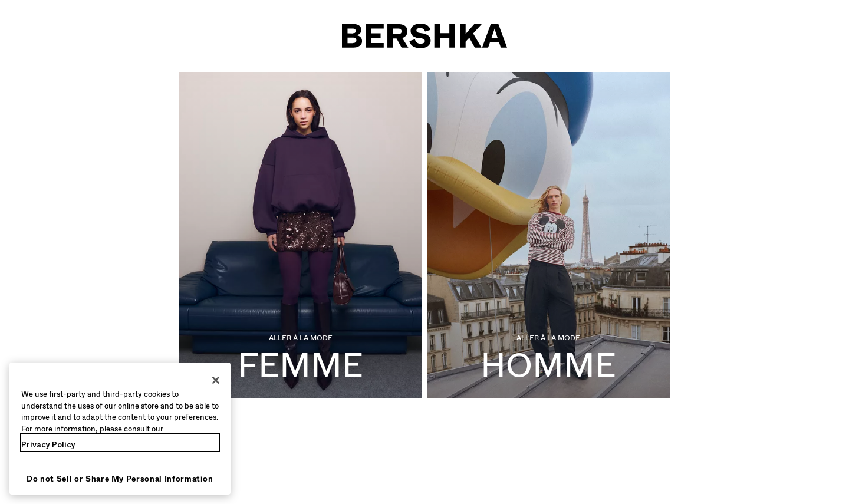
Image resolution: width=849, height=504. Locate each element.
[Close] (216, 380)
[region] (120, 429)
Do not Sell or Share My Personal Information (120, 479)
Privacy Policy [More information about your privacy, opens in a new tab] (48, 445)
